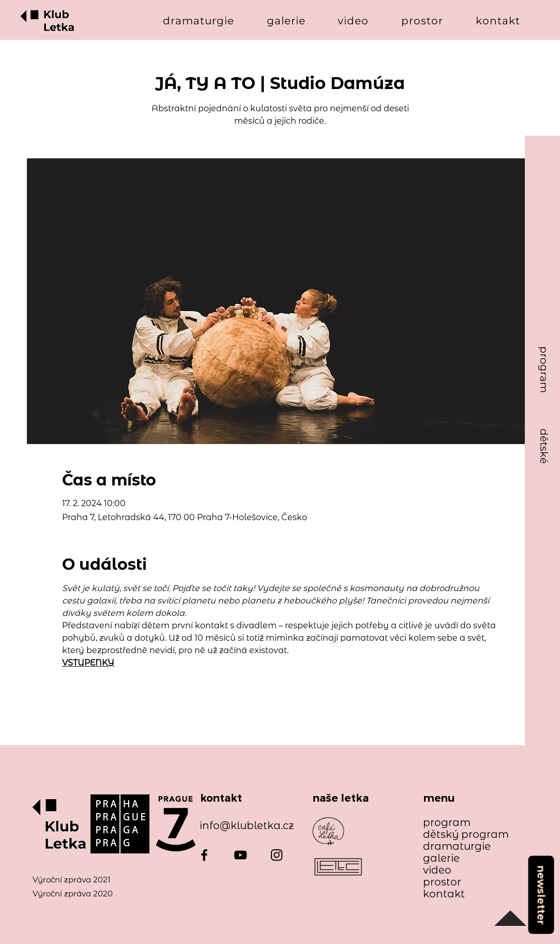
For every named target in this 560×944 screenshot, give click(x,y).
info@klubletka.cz (247, 825)
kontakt (444, 894)
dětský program (461, 835)
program (447, 823)
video (437, 870)
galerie (441, 858)
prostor (442, 882)
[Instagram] (277, 855)
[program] (544, 370)
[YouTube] (240, 855)
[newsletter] (541, 895)
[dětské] (544, 446)
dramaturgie (457, 846)
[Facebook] (204, 855)
